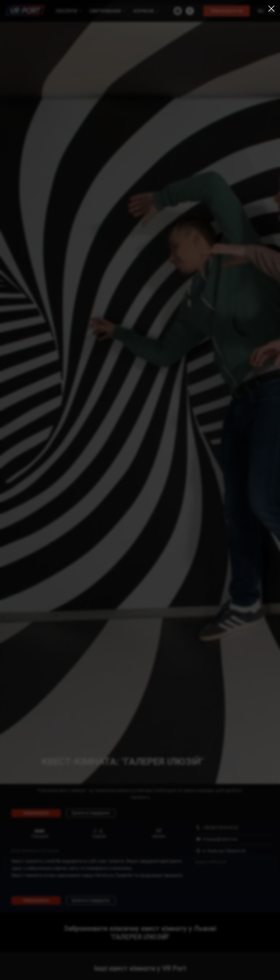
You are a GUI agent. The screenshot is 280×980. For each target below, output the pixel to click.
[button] (227, 11)
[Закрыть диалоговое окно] (271, 9)
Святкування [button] (106, 11)
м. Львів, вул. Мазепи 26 (224, 851)
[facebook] (190, 11)
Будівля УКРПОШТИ (211, 862)
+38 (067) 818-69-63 (220, 828)
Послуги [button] (67, 11)
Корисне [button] (144, 11)
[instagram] (178, 11)
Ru (261, 11)
